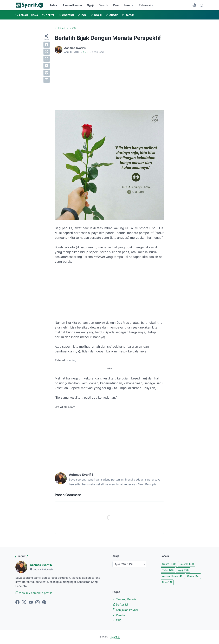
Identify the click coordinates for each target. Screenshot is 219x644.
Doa (116, 5)
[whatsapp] (47, 59)
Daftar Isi (120, 604)
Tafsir (53, 5)
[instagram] (37, 602)
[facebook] (47, 45)
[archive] (129, 564)
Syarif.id (115, 637)
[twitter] (47, 52)
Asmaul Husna (72, 5)
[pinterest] (47, 73)
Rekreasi (145, 5)
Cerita (193, 576)
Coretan (187, 564)
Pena (127, 5)
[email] (47, 80)
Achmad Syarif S (41, 565)
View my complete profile (34, 593)
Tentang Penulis (124, 599)
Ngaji (90, 5)
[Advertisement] (109, 82)
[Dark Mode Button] (194, 5)
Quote (169, 564)
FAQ (117, 620)
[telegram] (47, 66)
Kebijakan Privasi (125, 610)
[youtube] (31, 602)
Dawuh (103, 5)
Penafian (120, 615)
